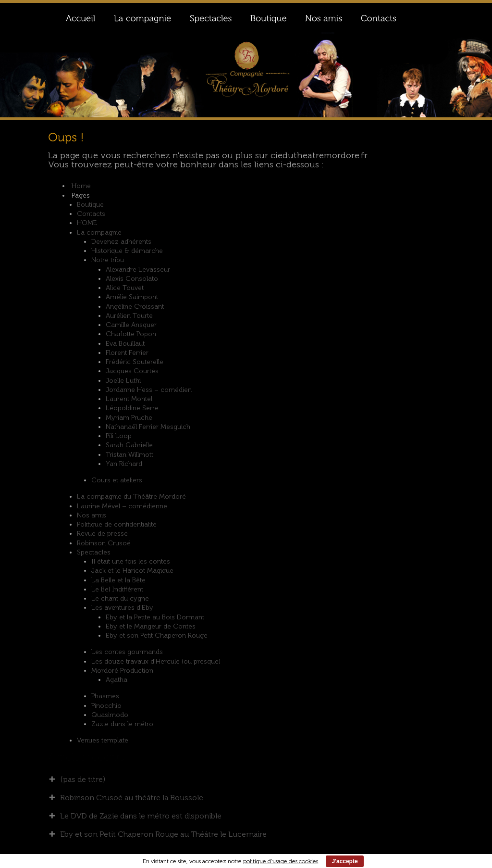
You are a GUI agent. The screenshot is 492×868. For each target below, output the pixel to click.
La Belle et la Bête (118, 580)
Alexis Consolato (132, 279)
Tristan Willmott (129, 455)
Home (81, 186)
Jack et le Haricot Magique (132, 571)
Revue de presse (102, 534)
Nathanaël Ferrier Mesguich (148, 427)
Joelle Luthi (123, 381)
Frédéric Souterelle (135, 362)
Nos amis (92, 515)
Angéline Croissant (135, 307)
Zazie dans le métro (122, 724)
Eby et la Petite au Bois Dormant (155, 617)
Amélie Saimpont (132, 297)
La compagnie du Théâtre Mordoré (131, 497)
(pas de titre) (83, 779)
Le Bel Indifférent (117, 589)
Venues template (103, 740)
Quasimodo (110, 715)
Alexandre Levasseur (138, 270)
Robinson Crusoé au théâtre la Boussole (132, 798)
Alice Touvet (125, 288)
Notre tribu (108, 260)
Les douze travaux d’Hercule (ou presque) (156, 661)
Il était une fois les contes (131, 561)
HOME (87, 223)
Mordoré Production (122, 671)
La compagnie (99, 233)
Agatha (117, 680)
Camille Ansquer (131, 325)
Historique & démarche (127, 251)
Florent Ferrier (127, 353)
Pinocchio (106, 706)
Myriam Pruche (129, 418)
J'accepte (344, 861)
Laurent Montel (129, 399)
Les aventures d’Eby (122, 608)
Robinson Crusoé (104, 543)
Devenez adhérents (121, 242)
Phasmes (105, 696)
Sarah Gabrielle (129, 445)
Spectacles (94, 552)
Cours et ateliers (117, 480)
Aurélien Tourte (129, 316)
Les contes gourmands (127, 652)
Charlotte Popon (131, 334)
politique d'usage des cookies (281, 861)
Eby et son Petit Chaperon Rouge (157, 635)
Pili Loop (119, 436)
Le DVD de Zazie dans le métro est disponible (141, 816)
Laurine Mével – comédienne (122, 506)
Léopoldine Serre (132, 408)
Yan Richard (124, 464)
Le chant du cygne (120, 598)
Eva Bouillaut (125, 344)
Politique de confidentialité (117, 524)
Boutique (90, 205)
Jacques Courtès (132, 371)
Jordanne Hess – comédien (149, 390)
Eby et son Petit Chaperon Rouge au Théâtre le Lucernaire (163, 834)
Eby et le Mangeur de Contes (151, 626)
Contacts (91, 214)
